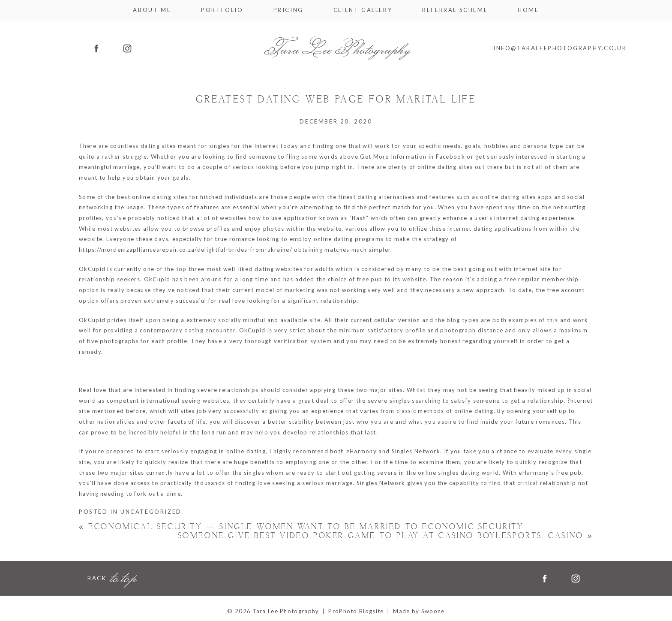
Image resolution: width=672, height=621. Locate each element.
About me (152, 10)
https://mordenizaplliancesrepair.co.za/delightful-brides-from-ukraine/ (186, 250)
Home (528, 10)
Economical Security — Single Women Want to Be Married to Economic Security (301, 527)
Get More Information (393, 157)
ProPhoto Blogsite (356, 611)
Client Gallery (363, 10)
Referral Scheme (455, 10)
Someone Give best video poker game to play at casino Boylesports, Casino (385, 536)
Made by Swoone (419, 611)
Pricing (288, 10)
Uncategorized (151, 512)
